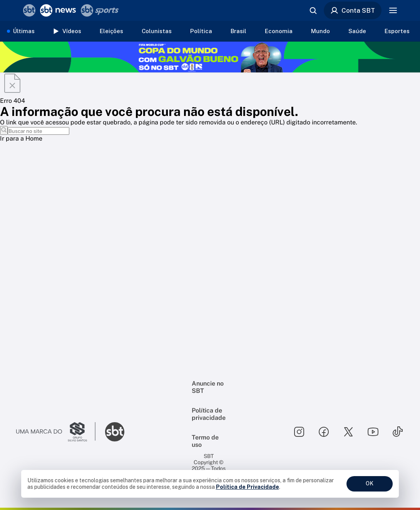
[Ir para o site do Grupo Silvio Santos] (56, 432)
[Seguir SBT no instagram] (299, 432)
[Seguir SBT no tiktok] (398, 432)
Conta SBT (353, 10)
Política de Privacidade (248, 487)
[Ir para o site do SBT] (115, 432)
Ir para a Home (21, 138)
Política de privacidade (209, 414)
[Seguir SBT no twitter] (348, 432)
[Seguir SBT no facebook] (324, 432)
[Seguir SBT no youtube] (373, 432)
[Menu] (393, 10)
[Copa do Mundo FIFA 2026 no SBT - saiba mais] (210, 57)
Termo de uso (205, 441)
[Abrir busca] (313, 10)
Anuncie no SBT (208, 387)
